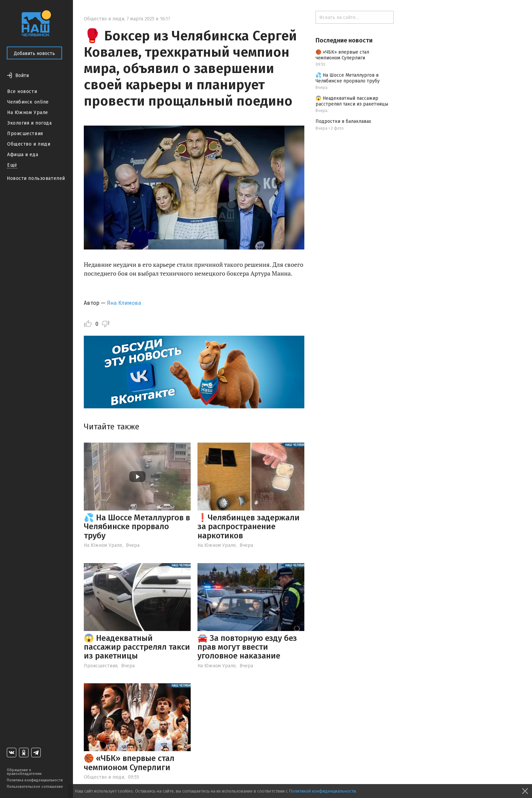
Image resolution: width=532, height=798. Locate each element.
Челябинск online (28, 102)
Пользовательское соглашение (35, 787)
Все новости (22, 91)
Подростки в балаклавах (343, 121)
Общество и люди (29, 144)
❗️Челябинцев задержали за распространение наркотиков (249, 527)
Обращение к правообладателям (24, 772)
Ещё (12, 165)
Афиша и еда (23, 155)
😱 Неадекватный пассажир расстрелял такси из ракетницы (137, 647)
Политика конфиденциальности (35, 780)
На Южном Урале (28, 113)
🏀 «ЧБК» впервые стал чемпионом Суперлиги (129, 763)
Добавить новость (34, 53)
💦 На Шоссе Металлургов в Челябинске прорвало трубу (137, 527)
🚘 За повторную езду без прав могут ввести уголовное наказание (247, 647)
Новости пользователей (36, 178)
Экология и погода (30, 123)
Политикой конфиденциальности (322, 791)
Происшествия (25, 134)
